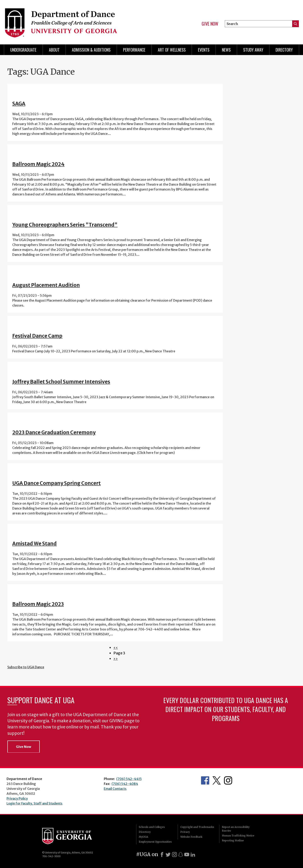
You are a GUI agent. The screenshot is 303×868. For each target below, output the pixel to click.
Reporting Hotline (233, 840)
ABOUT (54, 50)
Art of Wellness (172, 50)
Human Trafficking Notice (238, 836)
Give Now (210, 24)
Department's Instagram (228, 780)
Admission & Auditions (91, 50)
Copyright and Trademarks (197, 827)
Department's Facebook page (205, 780)
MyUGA (143, 837)
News (226, 50)
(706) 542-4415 (129, 779)
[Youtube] (187, 854)
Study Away (253, 50)
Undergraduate (23, 50)
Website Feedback (191, 837)
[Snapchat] (181, 854)
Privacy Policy (17, 798)
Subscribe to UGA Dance (26, 667)
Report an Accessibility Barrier (236, 829)
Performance (134, 50)
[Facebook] (162, 854)
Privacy (185, 832)
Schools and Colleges (152, 827)
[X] (168, 854)
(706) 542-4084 (125, 784)
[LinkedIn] (193, 854)
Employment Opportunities (155, 842)
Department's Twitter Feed (217, 780)
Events (204, 50)
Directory (284, 50)
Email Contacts (115, 789)
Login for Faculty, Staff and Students (34, 803)
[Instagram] (174, 854)
